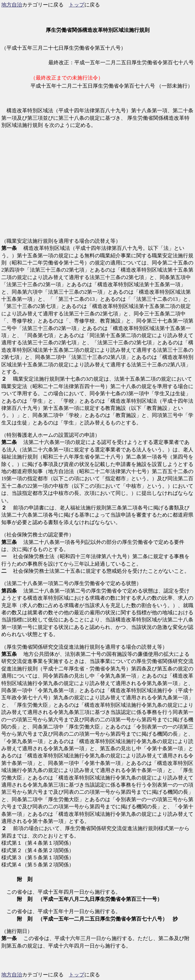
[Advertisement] (97, 187)
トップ (77, 5)
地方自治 (12, 5)
